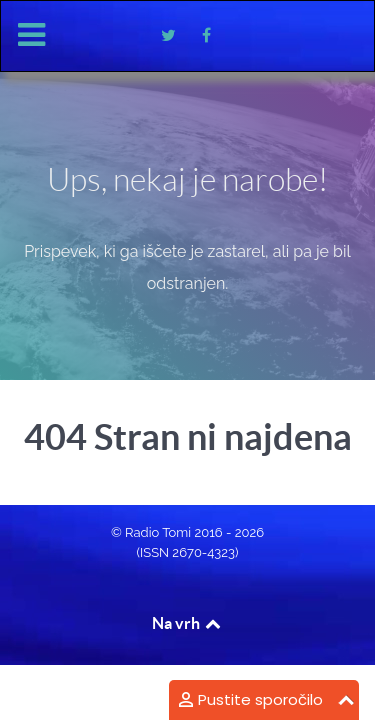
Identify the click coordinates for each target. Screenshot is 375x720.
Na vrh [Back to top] (188, 623)
